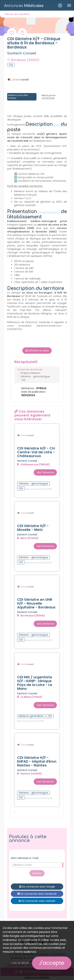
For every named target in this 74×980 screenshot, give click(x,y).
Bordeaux (23, 60)
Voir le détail (20, 963)
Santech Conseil (22, 53)
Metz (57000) (28, 538)
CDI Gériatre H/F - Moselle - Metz (33, 528)
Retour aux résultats (17, 14)
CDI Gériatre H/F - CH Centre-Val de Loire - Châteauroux (36, 452)
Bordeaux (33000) (31, 616)
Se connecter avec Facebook (37, 894)
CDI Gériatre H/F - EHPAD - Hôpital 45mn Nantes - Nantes (37, 761)
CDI (23, 380)
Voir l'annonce (45, 472)
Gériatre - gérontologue (35, 376)
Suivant (37, 873)
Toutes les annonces (30, 369)
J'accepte (52, 963)
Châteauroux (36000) (33, 464)
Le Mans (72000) (30, 697)
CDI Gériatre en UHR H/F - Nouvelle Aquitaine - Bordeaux (36, 603)
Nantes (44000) (29, 774)
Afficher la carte (37, 351)
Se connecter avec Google (37, 887)
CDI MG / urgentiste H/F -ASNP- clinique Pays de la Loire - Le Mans (35, 683)
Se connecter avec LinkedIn (37, 901)
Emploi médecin (30, 373)
